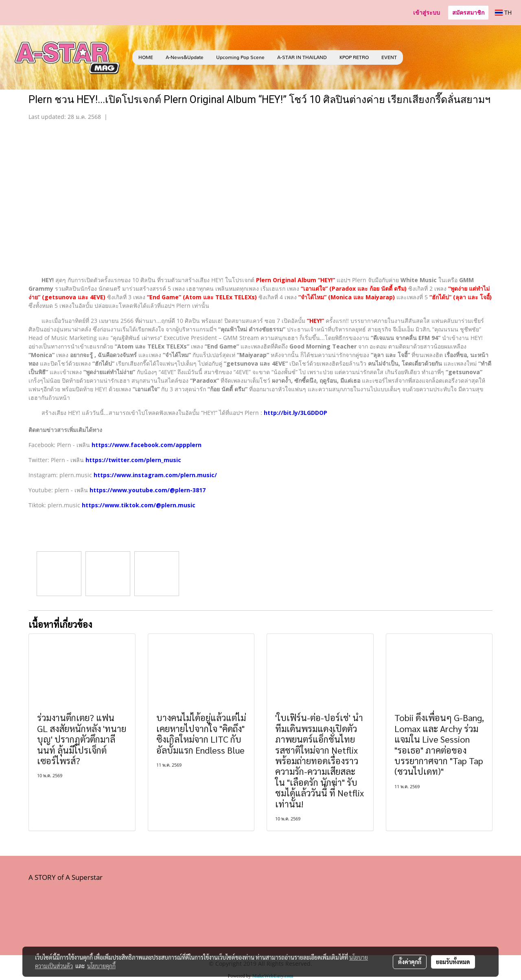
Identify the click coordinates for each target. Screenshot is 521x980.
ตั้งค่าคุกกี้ (410, 962)
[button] (415, 57)
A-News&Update (185, 57)
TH (503, 12)
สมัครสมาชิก (468, 12)
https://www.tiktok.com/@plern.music (139, 505)
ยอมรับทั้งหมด (453, 962)
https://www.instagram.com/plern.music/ (155, 475)
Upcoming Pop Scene (240, 57)
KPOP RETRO (354, 57)
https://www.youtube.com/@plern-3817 (148, 490)
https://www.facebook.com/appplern (147, 445)
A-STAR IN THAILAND (302, 57)
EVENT (389, 57)
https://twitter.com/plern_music (133, 460)
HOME (146, 57)
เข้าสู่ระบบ (427, 12)
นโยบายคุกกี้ (101, 966)
